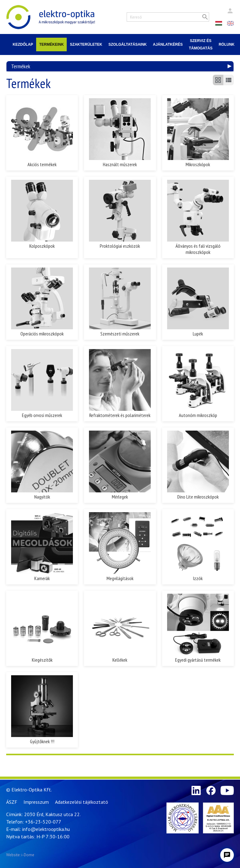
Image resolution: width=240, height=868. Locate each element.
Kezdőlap (23, 44)
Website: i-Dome (20, 855)
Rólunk (227, 44)
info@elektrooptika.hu (46, 829)
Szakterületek (86, 44)
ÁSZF (12, 802)
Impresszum (36, 802)
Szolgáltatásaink (128, 44)
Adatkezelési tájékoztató (82, 802)
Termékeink (51, 44)
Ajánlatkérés (168, 44)
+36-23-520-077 (43, 822)
